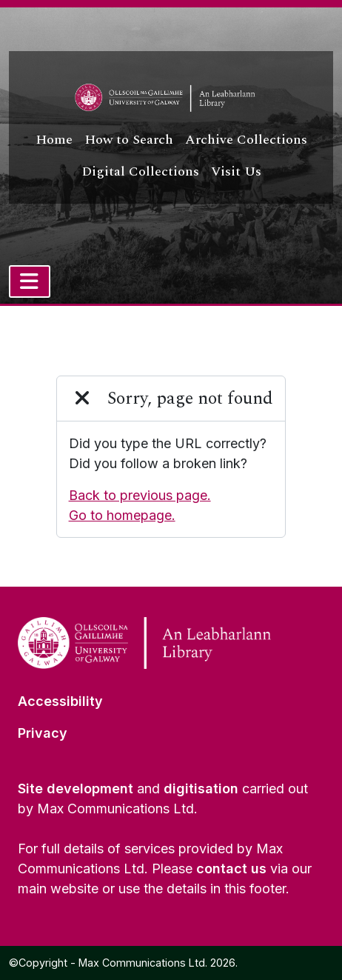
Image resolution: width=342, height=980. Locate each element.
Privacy (43, 733)
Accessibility (60, 701)
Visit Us (236, 171)
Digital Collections (140, 171)
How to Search (129, 140)
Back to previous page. (140, 495)
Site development (76, 789)
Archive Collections (246, 140)
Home (54, 140)
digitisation (201, 789)
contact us (231, 869)
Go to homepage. (122, 515)
